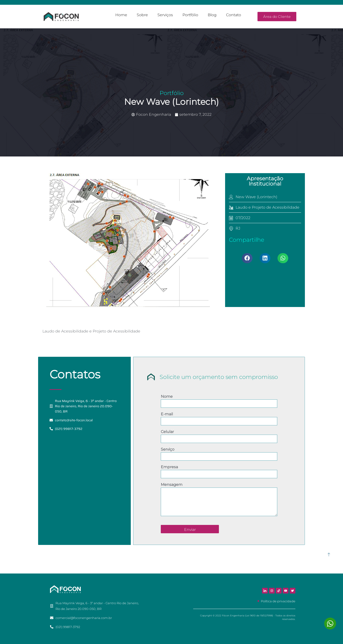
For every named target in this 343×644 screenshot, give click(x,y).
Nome (167, 396)
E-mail (167, 414)
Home (121, 15)
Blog (212, 15)
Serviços (165, 15)
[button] (247, 258)
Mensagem (172, 485)
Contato (234, 15)
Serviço (168, 449)
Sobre (142, 15)
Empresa (169, 467)
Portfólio (190, 15)
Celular (167, 432)
